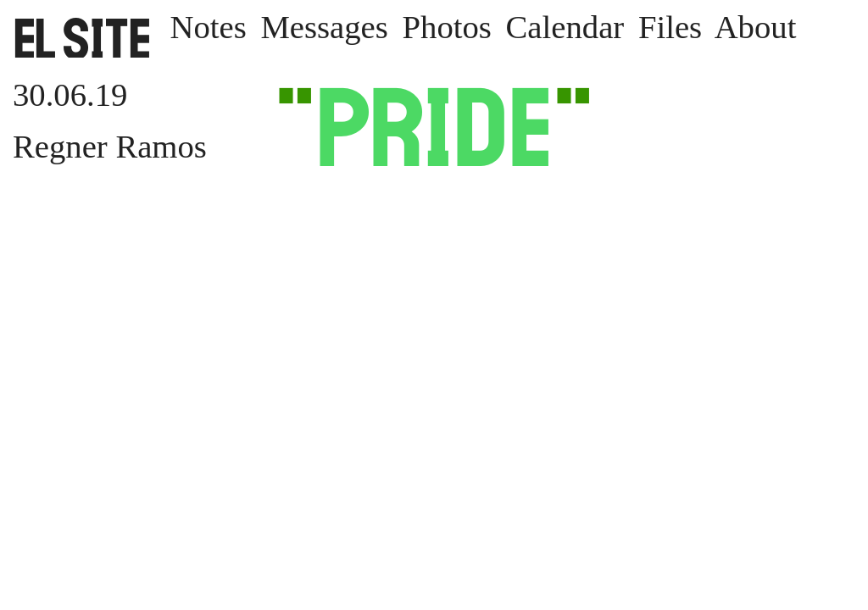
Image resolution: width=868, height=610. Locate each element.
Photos (447, 27)
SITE (83, 38)
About (756, 27)
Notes (208, 27)
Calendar (565, 27)
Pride (434, 127)
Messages (324, 27)
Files (670, 27)
